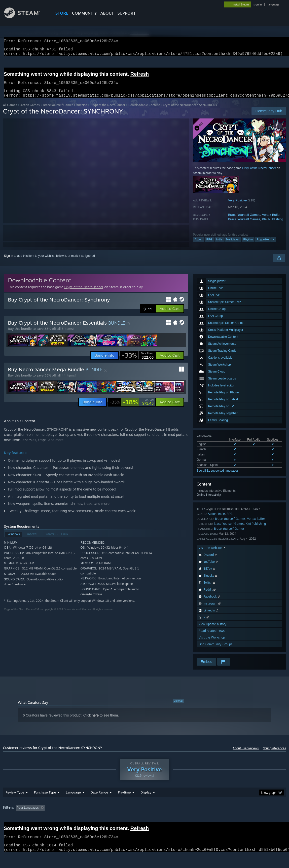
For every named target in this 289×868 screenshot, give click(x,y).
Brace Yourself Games (244, 221)
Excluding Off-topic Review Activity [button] (78, 821)
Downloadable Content (144, 111)
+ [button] (274, 245)
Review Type (15, 805)
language (273, 4)
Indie (219, 245)
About (107, 13)
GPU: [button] (236, 821)
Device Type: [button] (258, 821)
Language (73, 805)
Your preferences (274, 754)
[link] (138, 361)
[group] (145, 821)
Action (199, 245)
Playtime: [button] (117, 821)
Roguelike (263, 245)
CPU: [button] (219, 821)
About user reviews (246, 754)
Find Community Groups (216, 650)
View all (179, 707)
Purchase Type (45, 805)
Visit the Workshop (212, 643)
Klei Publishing (272, 225)
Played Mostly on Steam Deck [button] (152, 821)
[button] (170, 315)
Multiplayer (233, 245)
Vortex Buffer (271, 221)
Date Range (99, 805)
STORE (62, 13)
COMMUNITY (84, 13)
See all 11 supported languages (218, 477)
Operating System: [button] (194, 821)
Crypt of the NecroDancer (108, 111)
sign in (258, 4)
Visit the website (212, 554)
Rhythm (248, 245)
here (95, 721)
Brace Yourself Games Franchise (65, 111)
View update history (213, 630)
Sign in (9, 262)
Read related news (212, 637)
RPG (209, 245)
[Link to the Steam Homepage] (26, 17)
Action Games (30, 111)
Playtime (124, 805)
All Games (10, 111)
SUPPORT (127, 13)
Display (146, 805)
